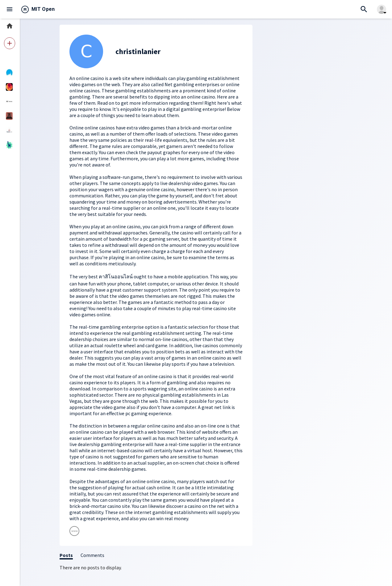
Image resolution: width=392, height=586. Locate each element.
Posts (66, 555)
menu (10, 9)
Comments (92, 555)
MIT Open (43, 9)
